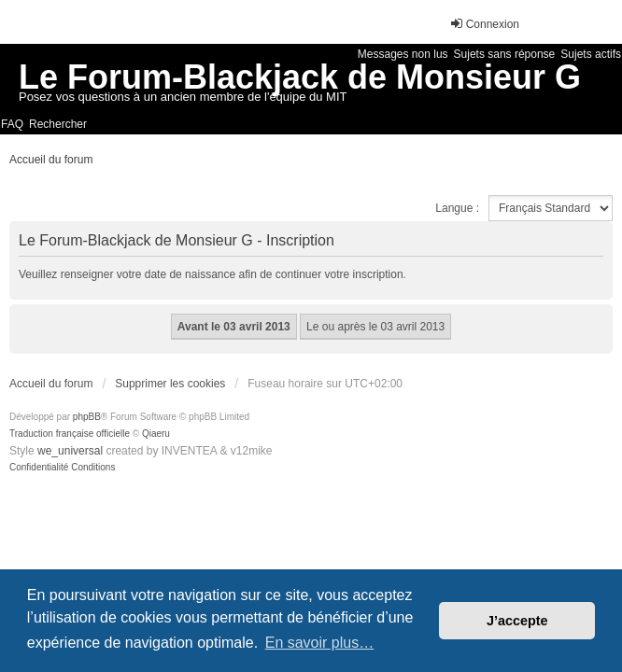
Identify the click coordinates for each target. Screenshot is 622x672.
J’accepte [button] (517, 621)
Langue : (457, 208)
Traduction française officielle (70, 434)
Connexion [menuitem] (484, 24)
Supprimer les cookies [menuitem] (170, 384)
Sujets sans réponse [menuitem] (505, 54)
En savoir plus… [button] (320, 643)
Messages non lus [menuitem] (403, 54)
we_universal (70, 451)
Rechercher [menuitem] (58, 124)
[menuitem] (39, 468)
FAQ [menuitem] (12, 124)
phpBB (87, 417)
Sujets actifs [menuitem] (591, 54)
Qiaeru (156, 434)
